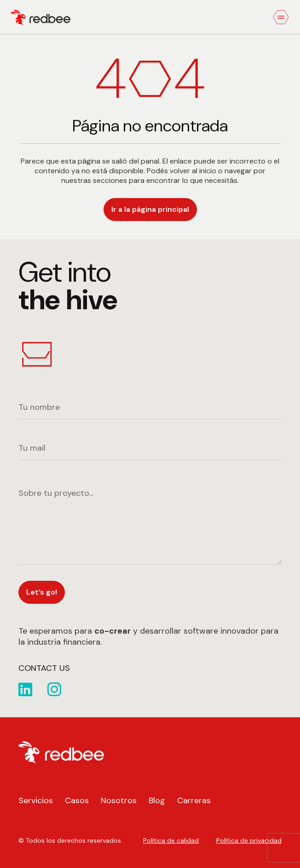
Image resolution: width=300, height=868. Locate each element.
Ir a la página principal (150, 209)
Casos (77, 800)
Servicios (36, 800)
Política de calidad (171, 840)
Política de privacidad (249, 840)
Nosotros (119, 800)
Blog (157, 800)
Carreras (194, 800)
